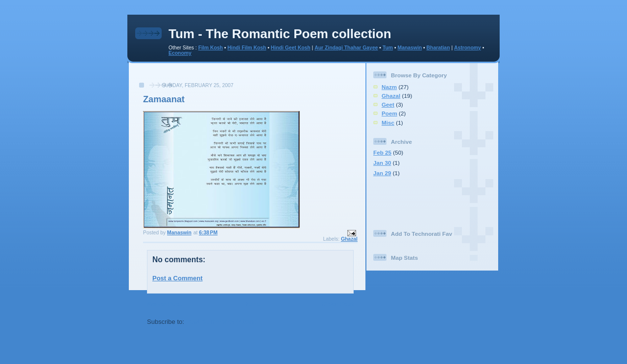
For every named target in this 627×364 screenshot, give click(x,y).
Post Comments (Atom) (221, 322)
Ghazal (349, 239)
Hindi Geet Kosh (291, 48)
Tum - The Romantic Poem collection (280, 34)
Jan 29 (382, 173)
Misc (388, 123)
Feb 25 (382, 152)
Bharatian (438, 48)
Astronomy (468, 48)
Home (251, 304)
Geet (388, 104)
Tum (388, 48)
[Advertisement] (247, 78)
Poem (389, 113)
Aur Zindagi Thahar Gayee (346, 48)
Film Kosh (211, 48)
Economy (180, 53)
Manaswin (410, 48)
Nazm (389, 87)
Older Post (338, 304)
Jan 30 (382, 163)
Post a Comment (178, 278)
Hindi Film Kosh (247, 48)
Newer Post (164, 304)
